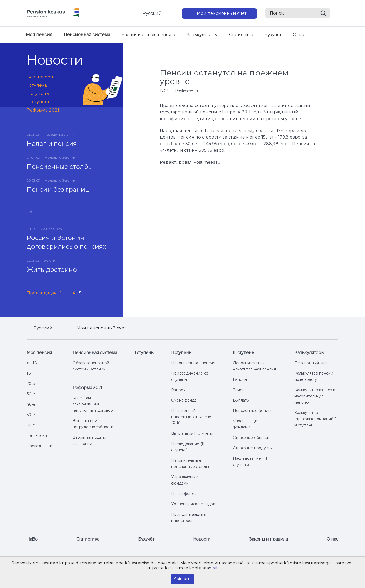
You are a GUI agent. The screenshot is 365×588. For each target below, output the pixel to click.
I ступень (37, 85)
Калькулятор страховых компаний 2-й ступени (316, 419)
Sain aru (183, 579)
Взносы (178, 390)
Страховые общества (253, 438)
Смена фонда (184, 400)
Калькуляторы (202, 35)
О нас (299, 35)
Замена (240, 390)
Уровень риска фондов (193, 504)
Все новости (41, 77)
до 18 (32, 363)
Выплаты (241, 400)
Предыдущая (42, 293)
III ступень (39, 102)
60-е (31, 425)
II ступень (38, 94)
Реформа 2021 (43, 110)
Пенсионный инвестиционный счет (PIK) (192, 417)
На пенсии (37, 435)
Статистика (241, 35)
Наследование (41, 446)
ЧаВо (32, 539)
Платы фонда (184, 494)
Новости (202, 539)
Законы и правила (269, 539)
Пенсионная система (87, 35)
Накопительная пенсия (193, 363)
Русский (152, 13)
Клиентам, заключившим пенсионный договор (93, 404)
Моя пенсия (39, 35)
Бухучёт (273, 35)
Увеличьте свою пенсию (148, 35)
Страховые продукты (253, 448)
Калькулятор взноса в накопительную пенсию (315, 396)
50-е (31, 415)
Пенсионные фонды (252, 411)
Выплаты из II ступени (192, 433)
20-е (31, 384)
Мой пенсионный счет (222, 13)
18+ (30, 373)
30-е (31, 394)
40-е (31, 404)
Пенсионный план (312, 363)
